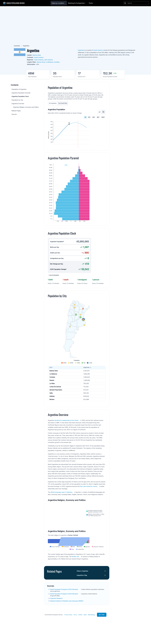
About (85, 634)
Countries (17, 46)
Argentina (81, 50)
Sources (14, 114)
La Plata (52, 395)
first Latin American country (89, 498)
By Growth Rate (63, 103)
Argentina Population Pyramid (21, 93)
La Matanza (49, 62)
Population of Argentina (19, 89)
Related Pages (16, 111)
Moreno (52, 411)
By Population (53, 103)
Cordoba (57, 62)
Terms (75, 634)
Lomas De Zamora (55, 398)
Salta (51, 404)
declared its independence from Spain (66, 432)
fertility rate (75, 576)
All (85, 117)
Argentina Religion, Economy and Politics (26, 107)
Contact (80, 634)
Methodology (91, 634)
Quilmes (52, 407)
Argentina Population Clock (20, 96)
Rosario (52, 391)
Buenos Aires (37, 55)
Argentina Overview (18, 104)
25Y (94, 117)
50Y (98, 117)
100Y (103, 117)
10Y (89, 117)
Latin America (48, 60)
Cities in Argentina (82, 591)
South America (39, 57)
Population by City (17, 100)
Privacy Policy (68, 634)
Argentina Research (57, 618)
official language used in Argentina (62, 503)
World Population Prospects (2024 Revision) (64, 609)
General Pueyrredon (56, 401)
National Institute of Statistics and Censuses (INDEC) (67, 620)
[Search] (138, 3)
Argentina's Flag (82, 595)
